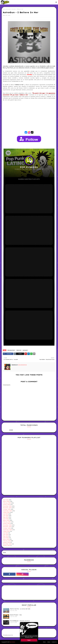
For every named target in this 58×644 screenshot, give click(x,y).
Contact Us (54, 642)
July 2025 (6, 514)
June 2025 (6, 516)
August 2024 (6, 531)
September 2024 (7, 530)
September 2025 (7, 511)
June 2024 (6, 535)
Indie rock (19, 350)
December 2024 (7, 525)
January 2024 (7, 542)
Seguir (29, 640)
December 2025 (7, 506)
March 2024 (6, 539)
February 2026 (7, 503)
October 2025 (7, 509)
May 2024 (6, 536)
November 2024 (7, 527)
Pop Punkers (12, 642)
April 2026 (6, 500)
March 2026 (6, 501)
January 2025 (7, 523)
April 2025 (6, 519)
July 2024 (6, 533)
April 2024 (6, 538)
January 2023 (7, 546)
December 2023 (7, 544)
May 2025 (6, 517)
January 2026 (7, 505)
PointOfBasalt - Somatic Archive (20, 621)
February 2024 (7, 541)
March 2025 (6, 520)
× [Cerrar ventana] (37, 623)
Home (4, 9)
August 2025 (6, 512)
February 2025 (7, 522)
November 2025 (7, 508)
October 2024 (7, 528)
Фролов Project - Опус (16, 615)
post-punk (8, 9)
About (49, 642)
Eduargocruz (22, 365)
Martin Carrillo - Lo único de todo (20, 609)
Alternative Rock (11, 350)
